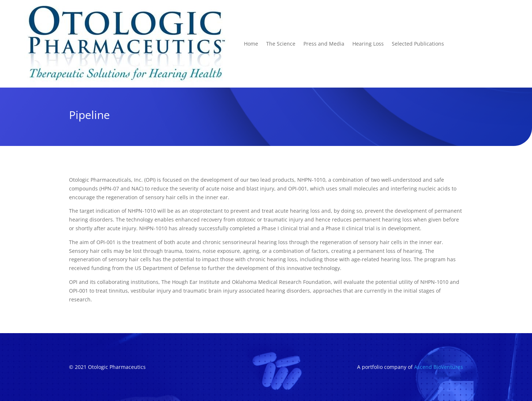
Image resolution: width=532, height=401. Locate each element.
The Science (281, 44)
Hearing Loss (368, 44)
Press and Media (324, 44)
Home (251, 44)
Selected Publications (418, 44)
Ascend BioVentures (439, 367)
